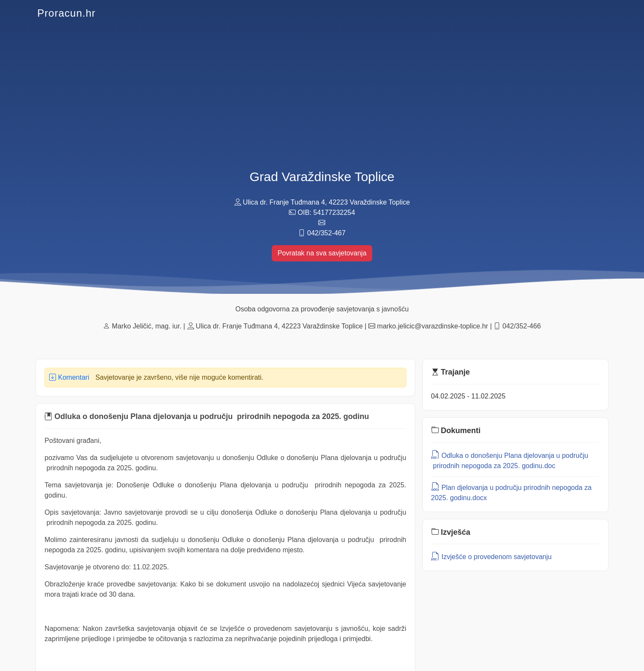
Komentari (69, 377)
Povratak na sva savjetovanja (322, 253)
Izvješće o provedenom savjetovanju (491, 557)
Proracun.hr (66, 13)
